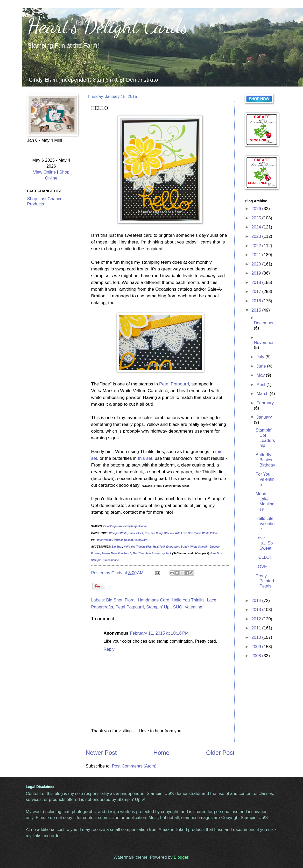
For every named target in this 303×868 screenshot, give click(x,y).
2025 (257, 218)
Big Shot (117, 547)
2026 (257, 209)
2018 (257, 282)
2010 (257, 637)
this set (145, 458)
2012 (257, 619)
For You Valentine (265, 479)
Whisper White (118, 533)
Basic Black (136, 533)
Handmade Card (154, 600)
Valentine (193, 607)
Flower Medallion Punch (117, 553)
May (261, 375)
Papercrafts (102, 607)
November (264, 343)
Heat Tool (159, 547)
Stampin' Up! (158, 607)
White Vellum (210, 533)
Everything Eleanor (135, 526)
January (264, 417)
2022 (257, 246)
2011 (257, 628)
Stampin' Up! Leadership (265, 438)
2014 (257, 601)
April (262, 385)
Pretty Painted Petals (265, 581)
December (264, 323)
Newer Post (101, 753)
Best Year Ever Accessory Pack (152, 553)
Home (161, 753)
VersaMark (141, 540)
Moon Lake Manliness (265, 502)
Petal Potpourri (174, 384)
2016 (257, 301)
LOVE (261, 567)
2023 (257, 236)
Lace (212, 600)
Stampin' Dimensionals (105, 560)
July (261, 357)
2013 (257, 610)
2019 (257, 273)
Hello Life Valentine (265, 524)
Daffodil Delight (123, 540)
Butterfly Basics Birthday (265, 460)
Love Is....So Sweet (264, 543)
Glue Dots (217, 553)
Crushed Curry (154, 533)
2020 (257, 264)
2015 (257, 310)
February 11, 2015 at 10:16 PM (159, 633)
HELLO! (263, 557)
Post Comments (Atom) (134, 766)
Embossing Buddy (177, 547)
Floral (130, 600)
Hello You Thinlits (188, 600)
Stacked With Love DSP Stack (182, 533)
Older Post (220, 753)
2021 (257, 255)
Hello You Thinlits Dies (138, 547)
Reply (109, 649)
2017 (257, 292)
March (263, 394)
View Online (44, 172)
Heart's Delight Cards (108, 26)
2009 (257, 647)
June (262, 366)
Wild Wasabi (105, 540)
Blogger (181, 857)
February (265, 403)
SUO (178, 607)
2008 (257, 656)
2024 (257, 227)
